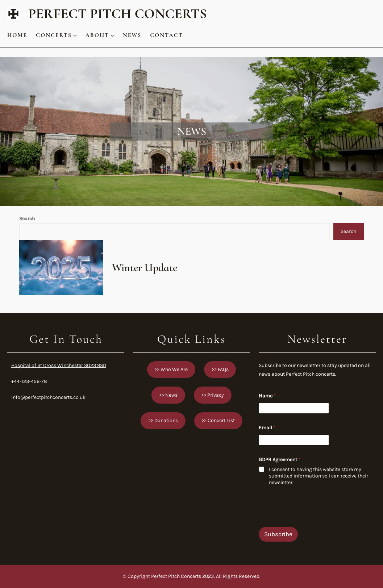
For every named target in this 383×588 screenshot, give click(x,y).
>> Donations (163, 420)
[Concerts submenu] (75, 35)
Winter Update (145, 268)
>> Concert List (218, 420)
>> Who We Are (171, 369)
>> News (168, 395)
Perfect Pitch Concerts (118, 14)
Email (267, 428)
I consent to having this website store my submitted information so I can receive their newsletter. (319, 476)
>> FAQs (220, 369)
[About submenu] (112, 35)
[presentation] (314, 522)
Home (17, 35)
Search (27, 219)
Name (267, 396)
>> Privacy (213, 395)
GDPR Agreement (280, 460)
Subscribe (278, 534)
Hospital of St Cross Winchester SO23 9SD (59, 365)
